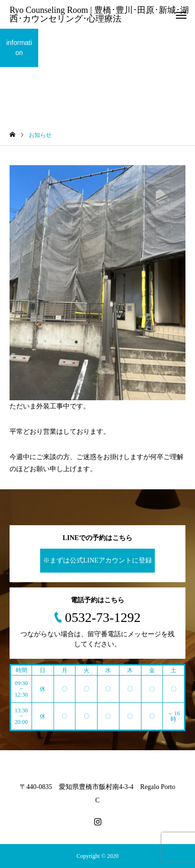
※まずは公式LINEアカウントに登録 (97, 560)
